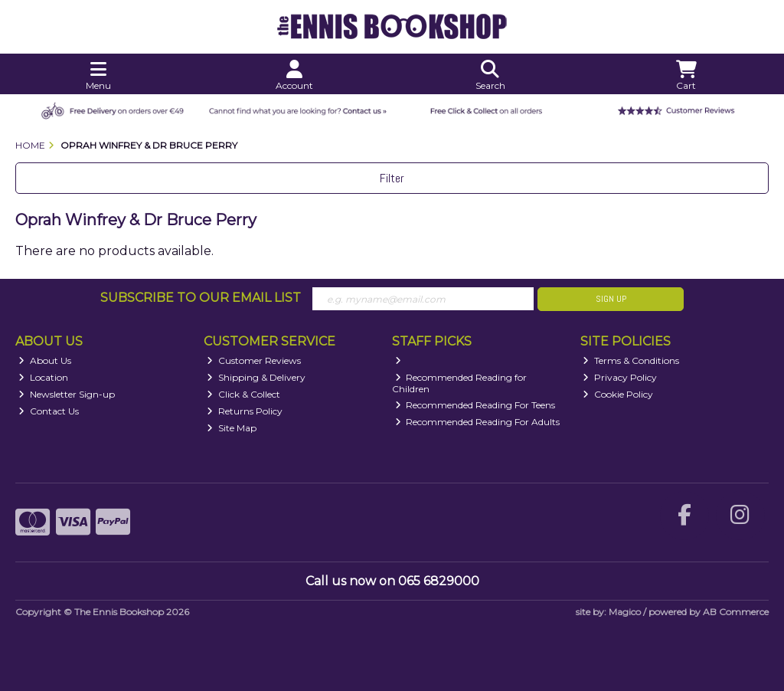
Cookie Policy (618, 394)
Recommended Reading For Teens (475, 405)
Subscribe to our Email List (201, 298)
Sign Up (611, 299)
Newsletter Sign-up (67, 394)
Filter (392, 178)
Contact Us (49, 411)
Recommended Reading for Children (460, 383)
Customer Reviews (254, 360)
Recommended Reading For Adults (478, 422)
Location (43, 377)
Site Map (232, 428)
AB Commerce (736, 612)
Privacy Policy (620, 377)
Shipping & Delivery (256, 377)
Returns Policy (245, 411)
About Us (45, 360)
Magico (625, 612)
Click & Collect (243, 394)
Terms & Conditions (631, 360)
